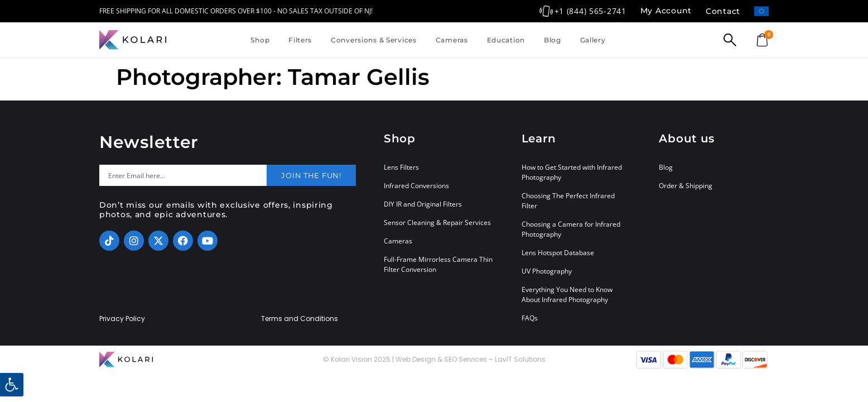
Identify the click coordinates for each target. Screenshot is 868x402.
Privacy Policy (122, 319)
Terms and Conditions (300, 319)
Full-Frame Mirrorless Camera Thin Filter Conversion (438, 264)
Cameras (452, 40)
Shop (260, 40)
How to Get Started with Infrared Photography (572, 172)
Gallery (593, 40)
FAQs (530, 318)
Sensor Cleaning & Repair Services (437, 222)
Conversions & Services (374, 40)
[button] (12, 385)
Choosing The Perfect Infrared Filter (568, 201)
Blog (553, 40)
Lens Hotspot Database (558, 253)
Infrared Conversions (416, 186)
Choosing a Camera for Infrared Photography (571, 229)
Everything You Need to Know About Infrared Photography (567, 295)
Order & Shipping (686, 186)
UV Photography (547, 271)
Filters (300, 40)
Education (506, 40)
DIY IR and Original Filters (423, 204)
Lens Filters (401, 167)
